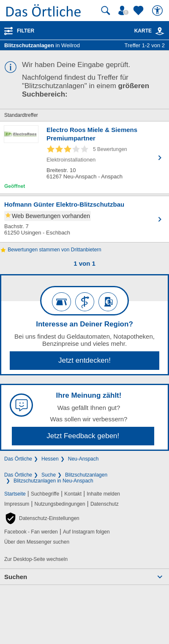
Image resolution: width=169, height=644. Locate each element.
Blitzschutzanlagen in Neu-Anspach (53, 481)
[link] (160, 31)
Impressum (17, 504)
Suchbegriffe (45, 494)
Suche (49, 475)
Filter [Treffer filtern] (26, 31)
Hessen (50, 459)
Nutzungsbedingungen (60, 504)
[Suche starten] (106, 11)
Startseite (15, 494)
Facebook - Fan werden (31, 532)
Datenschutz (105, 504)
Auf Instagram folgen (86, 532)
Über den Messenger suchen (37, 542)
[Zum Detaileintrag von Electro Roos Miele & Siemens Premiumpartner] (84, 158)
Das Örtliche (18, 459)
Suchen (16, 577)
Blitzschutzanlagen (86, 475)
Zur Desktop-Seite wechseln (36, 559)
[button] (42, 518)
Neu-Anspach (83, 459)
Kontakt (73, 494)
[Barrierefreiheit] (158, 11)
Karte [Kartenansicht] (150, 31)
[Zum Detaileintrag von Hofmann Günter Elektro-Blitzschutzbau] (84, 219)
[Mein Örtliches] (125, 11)
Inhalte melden (103, 494)
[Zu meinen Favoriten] (139, 11)
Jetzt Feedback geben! (83, 436)
